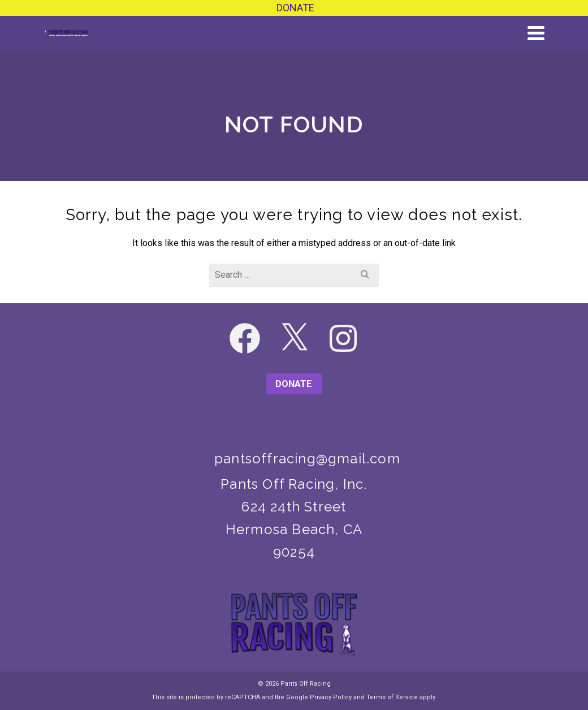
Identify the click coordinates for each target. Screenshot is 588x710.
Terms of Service (392, 697)
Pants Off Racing (306, 684)
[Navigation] (536, 33)
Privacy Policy (331, 697)
